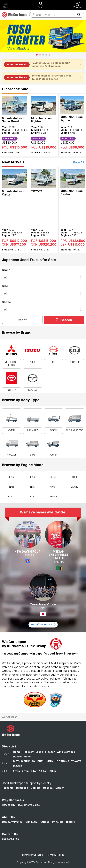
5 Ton (34, 771)
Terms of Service (32, 855)
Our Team (31, 822)
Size (5, 286)
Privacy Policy (56, 855)
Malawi (60, 788)
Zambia (36, 788)
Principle (58, 822)
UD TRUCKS (62, 761)
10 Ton (43, 771)
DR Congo (22, 788)
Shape (6, 302)
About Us (8, 817)
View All (78, 162)
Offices (45, 822)
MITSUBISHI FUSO (24, 761)
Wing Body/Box (66, 752)
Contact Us (10, 834)
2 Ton (16, 771)
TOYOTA (76, 761)
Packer (18, 757)
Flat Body (28, 752)
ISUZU (41, 761)
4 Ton (25, 771)
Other (27, 757)
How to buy (9, 805)
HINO (50, 761)
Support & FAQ (11, 839)
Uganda (48, 788)
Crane (39, 752)
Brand (6, 270)
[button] (37, 55)
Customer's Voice (29, 805)
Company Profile (12, 822)
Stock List (9, 746)
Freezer (50, 752)
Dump (17, 752)
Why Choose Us (13, 800)
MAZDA (18, 766)
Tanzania (8, 788)
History (70, 822)
